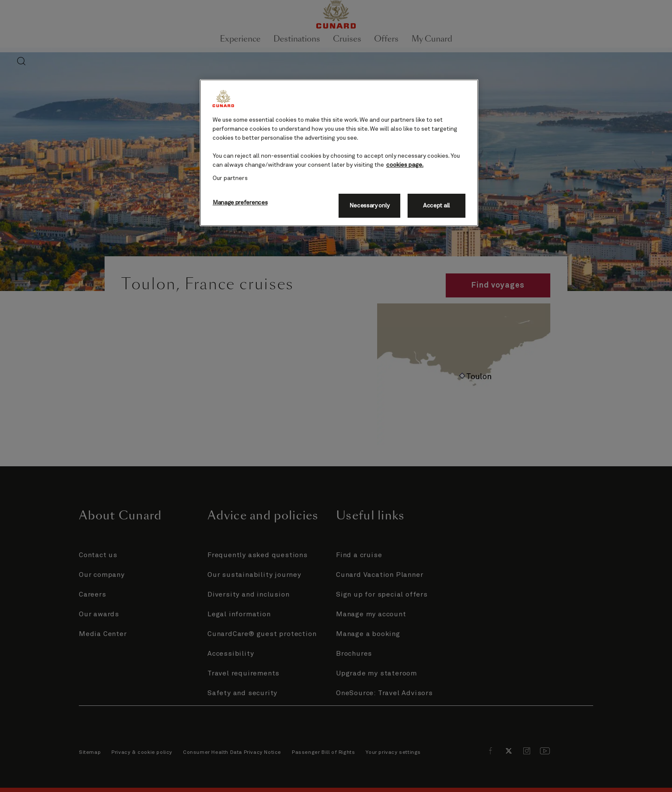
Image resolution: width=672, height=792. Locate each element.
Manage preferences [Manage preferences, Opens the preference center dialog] (240, 203)
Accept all (436, 206)
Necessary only (369, 206)
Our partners (230, 178)
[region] (339, 153)
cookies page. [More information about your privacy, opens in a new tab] (405, 165)
